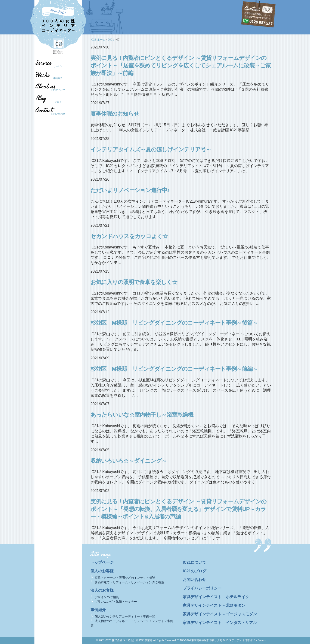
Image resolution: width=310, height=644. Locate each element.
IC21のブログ (195, 571)
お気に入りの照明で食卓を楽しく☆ (134, 282)
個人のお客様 (102, 571)
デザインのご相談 (107, 597)
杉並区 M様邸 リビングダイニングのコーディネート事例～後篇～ (174, 323)
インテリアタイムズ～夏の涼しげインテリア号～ (151, 149)
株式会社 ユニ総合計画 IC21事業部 (132, 640)
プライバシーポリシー (202, 588)
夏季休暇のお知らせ (115, 114)
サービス (58, 66)
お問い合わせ (58, 114)
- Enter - (261, 640)
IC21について (58, 90)
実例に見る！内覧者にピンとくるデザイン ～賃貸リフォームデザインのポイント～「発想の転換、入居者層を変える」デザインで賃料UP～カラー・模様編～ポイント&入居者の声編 (178, 509)
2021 (111, 40)
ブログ (56, 102)
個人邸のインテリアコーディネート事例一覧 (125, 616)
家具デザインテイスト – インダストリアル (220, 623)
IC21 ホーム (98, 40)
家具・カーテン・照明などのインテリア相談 (125, 578)
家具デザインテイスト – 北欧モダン (214, 605)
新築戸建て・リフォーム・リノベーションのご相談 (129, 582)
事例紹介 (58, 78)
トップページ (102, 562)
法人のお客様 (102, 590)
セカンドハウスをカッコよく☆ (129, 236)
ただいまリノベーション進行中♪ (130, 190)
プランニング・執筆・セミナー (116, 602)
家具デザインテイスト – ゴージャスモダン (220, 614)
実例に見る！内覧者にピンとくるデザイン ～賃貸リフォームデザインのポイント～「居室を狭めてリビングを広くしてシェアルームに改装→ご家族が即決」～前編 (181, 65)
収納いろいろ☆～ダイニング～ (129, 461)
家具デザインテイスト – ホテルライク (216, 597)
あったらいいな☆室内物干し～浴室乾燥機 (142, 415)
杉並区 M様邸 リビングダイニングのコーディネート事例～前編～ (174, 369)
